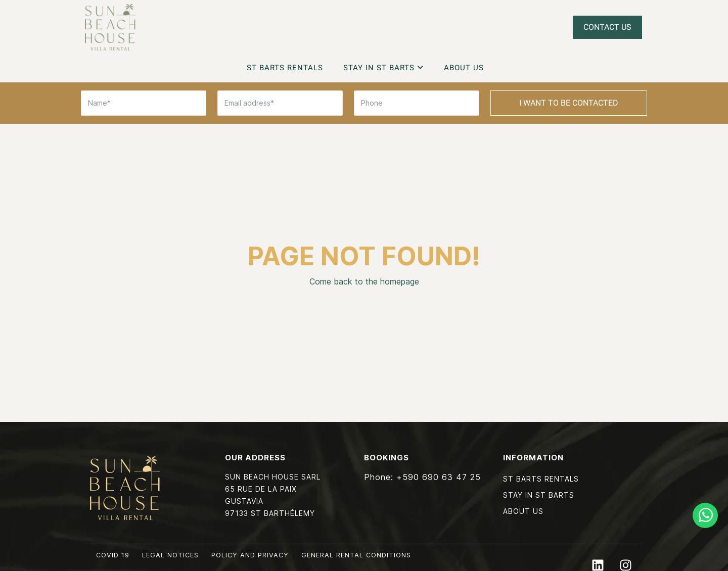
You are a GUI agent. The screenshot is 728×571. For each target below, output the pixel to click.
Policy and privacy (250, 555)
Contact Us (607, 27)
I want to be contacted (569, 103)
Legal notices (170, 555)
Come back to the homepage (364, 281)
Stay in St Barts (383, 68)
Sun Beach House (110, 27)
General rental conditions (356, 555)
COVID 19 (113, 555)
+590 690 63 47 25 (439, 477)
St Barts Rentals (285, 68)
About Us (464, 68)
